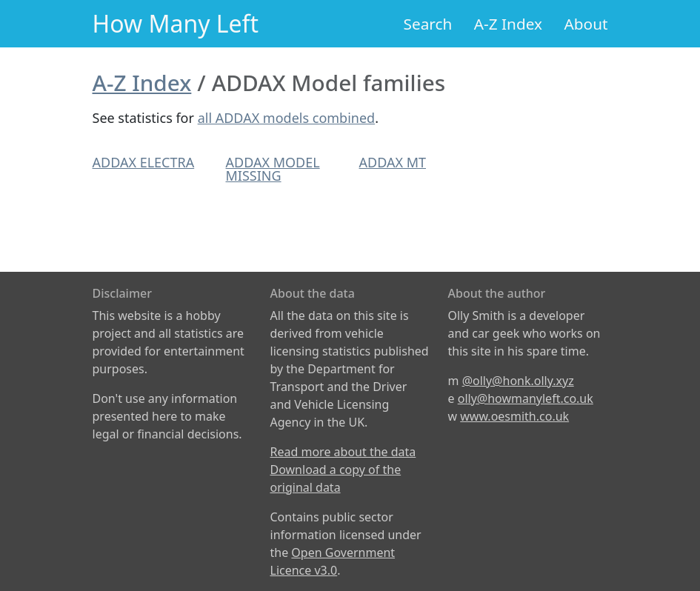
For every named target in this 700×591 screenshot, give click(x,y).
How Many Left (176, 23)
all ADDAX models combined (287, 118)
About (586, 24)
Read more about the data (343, 452)
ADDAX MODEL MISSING (273, 169)
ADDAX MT (393, 162)
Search (428, 24)
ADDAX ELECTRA (144, 162)
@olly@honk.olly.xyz (518, 381)
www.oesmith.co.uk (514, 416)
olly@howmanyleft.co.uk (526, 398)
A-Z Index (508, 24)
